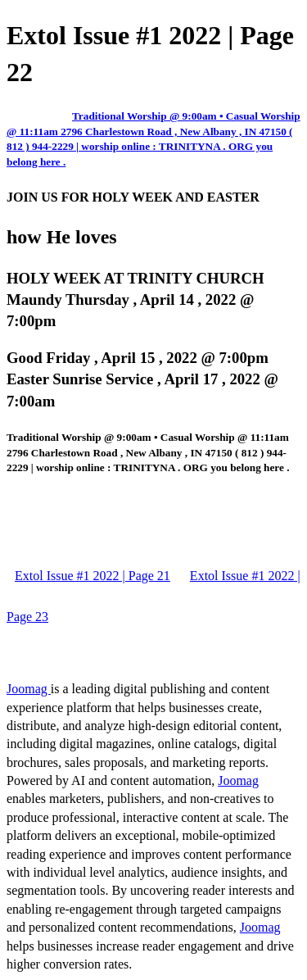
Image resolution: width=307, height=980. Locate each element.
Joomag (29, 689)
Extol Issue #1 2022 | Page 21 (93, 576)
